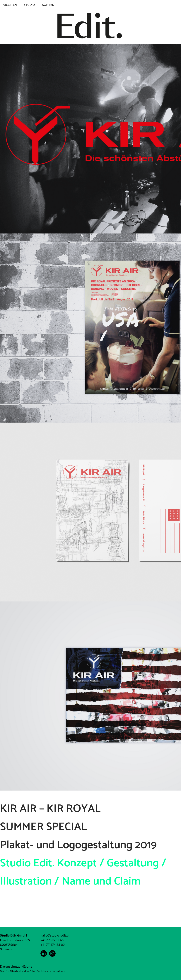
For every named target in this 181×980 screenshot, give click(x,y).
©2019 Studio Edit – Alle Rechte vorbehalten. (33, 971)
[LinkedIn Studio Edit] (44, 953)
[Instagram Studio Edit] (52, 953)
